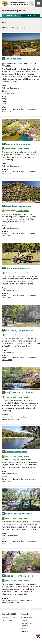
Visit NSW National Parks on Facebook (4, 640)
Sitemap (25, 629)
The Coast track (14, 59)
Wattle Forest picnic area (19, 514)
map (21, 27)
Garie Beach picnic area (18, 206)
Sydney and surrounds (27, 109)
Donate (24, 632)
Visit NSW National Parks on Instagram (9, 640)
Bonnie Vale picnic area (18, 268)
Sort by (5, 22)
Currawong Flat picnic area (20, 330)
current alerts (23, 149)
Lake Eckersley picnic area (19, 576)
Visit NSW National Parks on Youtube (13, 640)
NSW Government (9, 617)
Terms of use (26, 617)
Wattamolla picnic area (18, 144)
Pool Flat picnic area (16, 452)
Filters (30, 15)
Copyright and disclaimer (27, 624)
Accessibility (26, 614)
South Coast (7, 111)
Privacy (24, 620)
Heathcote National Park (11, 417)
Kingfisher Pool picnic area (19, 392)
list (13, 27)
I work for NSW (8, 620)
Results (10, 15)
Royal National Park (9, 109)
